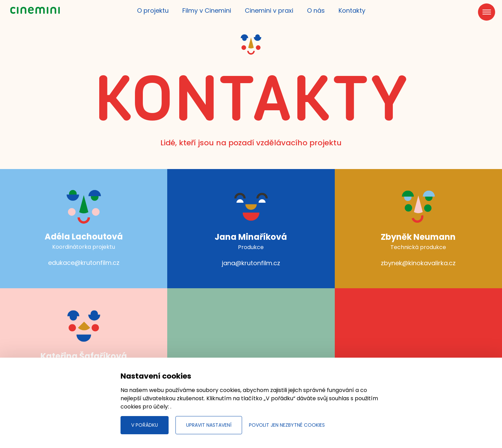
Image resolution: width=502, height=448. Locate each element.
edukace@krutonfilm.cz (84, 263)
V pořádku (145, 425)
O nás (316, 10)
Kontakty (352, 10)
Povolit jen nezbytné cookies (287, 425)
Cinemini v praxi (269, 10)
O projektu (153, 10)
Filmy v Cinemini (207, 10)
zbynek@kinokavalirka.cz (418, 263)
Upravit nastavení (209, 425)
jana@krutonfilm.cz (251, 263)
